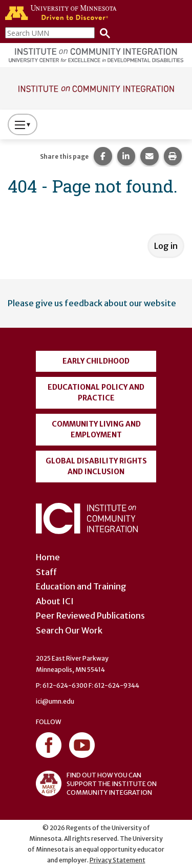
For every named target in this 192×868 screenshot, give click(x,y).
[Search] (102, 33)
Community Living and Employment (96, 429)
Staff (46, 572)
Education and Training (81, 586)
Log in (166, 246)
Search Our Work (69, 630)
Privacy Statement (118, 860)
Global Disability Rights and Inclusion (96, 466)
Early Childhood (96, 361)
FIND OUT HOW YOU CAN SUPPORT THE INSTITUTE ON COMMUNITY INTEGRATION (96, 784)
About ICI (55, 601)
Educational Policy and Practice (96, 393)
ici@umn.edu (55, 701)
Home (48, 557)
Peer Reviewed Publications (90, 616)
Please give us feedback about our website (92, 303)
